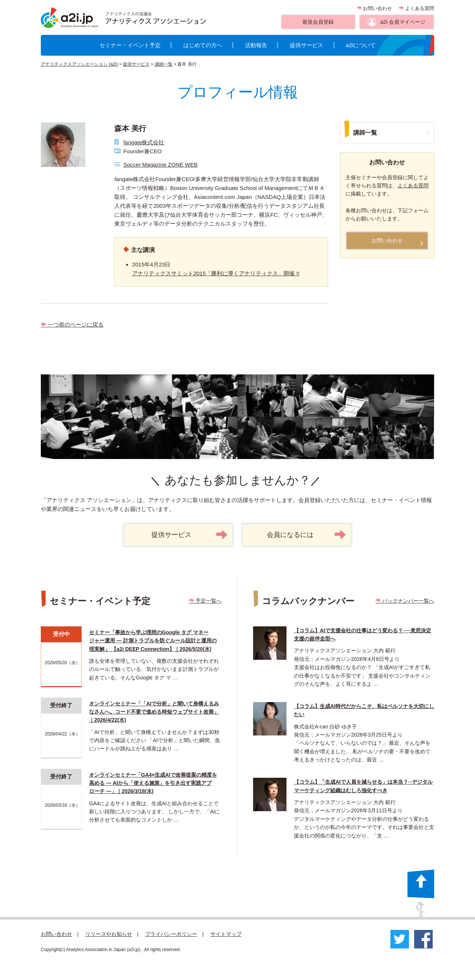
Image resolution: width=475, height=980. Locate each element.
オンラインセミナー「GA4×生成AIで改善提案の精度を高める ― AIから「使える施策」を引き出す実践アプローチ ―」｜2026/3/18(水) (153, 783)
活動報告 (256, 45)
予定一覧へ (205, 601)
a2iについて (361, 45)
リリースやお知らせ (109, 934)
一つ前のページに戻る (72, 325)
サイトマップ (226, 934)
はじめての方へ (203, 45)
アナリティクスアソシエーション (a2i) (79, 64)
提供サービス (307, 45)
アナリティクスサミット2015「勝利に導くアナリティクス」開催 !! (216, 273)
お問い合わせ (375, 8)
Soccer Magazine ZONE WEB (160, 165)
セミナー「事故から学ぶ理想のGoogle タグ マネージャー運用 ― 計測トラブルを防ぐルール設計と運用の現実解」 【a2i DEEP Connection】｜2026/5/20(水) (153, 641)
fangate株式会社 (144, 142)
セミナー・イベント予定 (130, 45)
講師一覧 (164, 64)
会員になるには (307, 535)
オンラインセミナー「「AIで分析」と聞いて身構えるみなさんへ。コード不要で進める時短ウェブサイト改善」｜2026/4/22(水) (154, 712)
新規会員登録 (318, 22)
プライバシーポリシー (171, 934)
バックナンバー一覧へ (405, 601)
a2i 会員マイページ (403, 22)
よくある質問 (417, 8)
